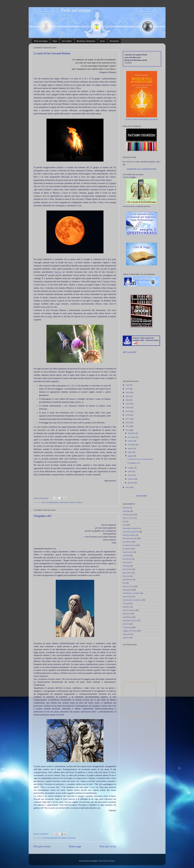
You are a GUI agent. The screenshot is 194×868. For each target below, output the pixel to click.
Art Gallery (67, 41)
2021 (128, 404)
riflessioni (72, 838)
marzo (131, 475)
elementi (126, 562)
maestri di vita (128, 586)
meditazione (127, 590)
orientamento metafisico (132, 600)
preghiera (126, 607)
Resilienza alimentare (86, 41)
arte (124, 521)
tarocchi (72, 502)
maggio (131, 468)
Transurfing (127, 627)
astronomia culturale (131, 528)
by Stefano (127, 549)
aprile (130, 471)
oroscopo (126, 603)
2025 (128, 389)
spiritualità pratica (130, 620)
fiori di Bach (128, 569)
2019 (128, 411)
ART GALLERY (130, 352)
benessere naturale (130, 538)
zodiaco (79, 502)
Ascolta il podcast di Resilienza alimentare (142, 119)
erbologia (126, 566)
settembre (132, 444)
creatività (126, 555)
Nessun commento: (41, 498)
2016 (128, 423)
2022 (128, 400)
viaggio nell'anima (130, 631)
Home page (75, 846)
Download (114, 41)
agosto (131, 448)
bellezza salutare (129, 535)
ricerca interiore (129, 610)
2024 (128, 392)
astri (43, 502)
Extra (102, 41)
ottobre (131, 441)
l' (57, 272)
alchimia (126, 508)
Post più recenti (42, 846)
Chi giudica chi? (43, 516)
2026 (128, 385)
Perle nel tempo (41, 41)
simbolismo (127, 617)
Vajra (55, 41)
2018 (128, 415)
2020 (128, 408)
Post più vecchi (108, 846)
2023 (128, 396)
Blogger (112, 861)
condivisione (128, 552)
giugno (131, 456)
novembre (132, 437)
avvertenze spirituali (49, 838)
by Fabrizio (63, 838)
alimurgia (126, 511)
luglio (130, 452)
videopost (127, 634)
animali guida (128, 514)
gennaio (131, 483)
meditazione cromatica (131, 593)
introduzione (128, 579)
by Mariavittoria (52, 502)
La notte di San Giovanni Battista (52, 53)
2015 (128, 426)
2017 (128, 419)
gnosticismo (127, 573)
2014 (128, 430)
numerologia (128, 596)
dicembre (132, 433)
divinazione (64, 502)
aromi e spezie (128, 518)
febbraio (131, 479)
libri (124, 583)
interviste (126, 576)
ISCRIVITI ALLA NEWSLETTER (142, 169)
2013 (128, 487)
